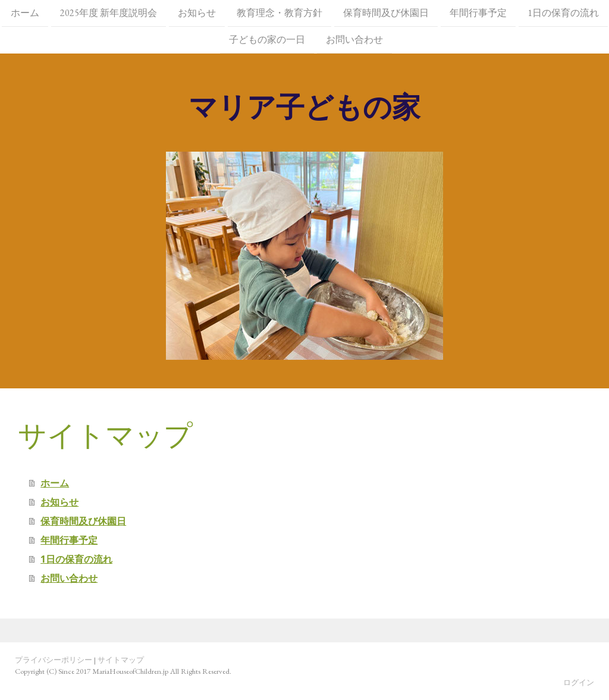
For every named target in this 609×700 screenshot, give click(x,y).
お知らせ (197, 13)
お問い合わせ (354, 41)
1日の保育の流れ (563, 13)
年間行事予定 (478, 13)
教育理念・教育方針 (280, 13)
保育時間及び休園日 (386, 13)
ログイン (579, 682)
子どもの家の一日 (267, 41)
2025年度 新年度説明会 (109, 13)
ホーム (25, 13)
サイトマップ (121, 660)
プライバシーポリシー (54, 660)
